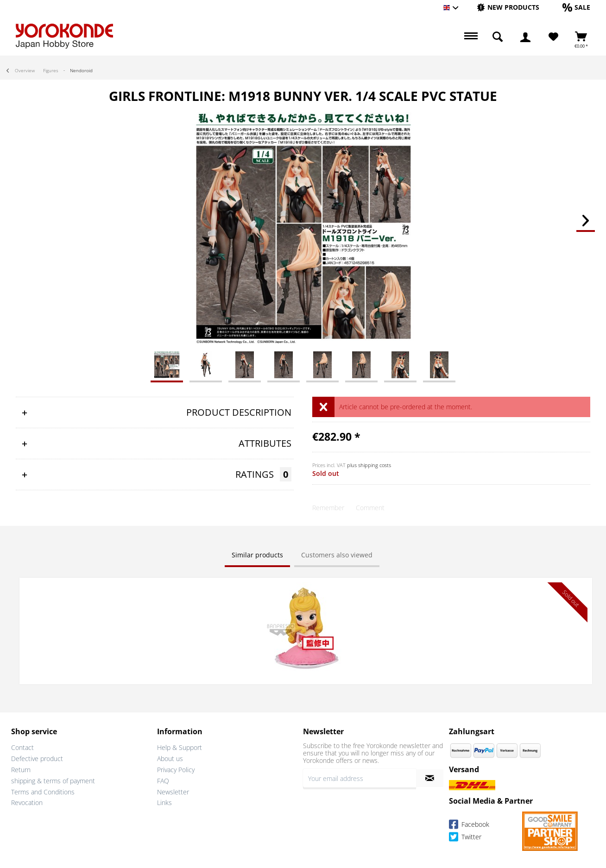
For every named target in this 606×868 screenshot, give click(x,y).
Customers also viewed (337, 555)
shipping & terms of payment (53, 779)
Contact (22, 746)
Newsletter (173, 790)
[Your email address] (360, 777)
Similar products (257, 555)
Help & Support (180, 746)
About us (170, 758)
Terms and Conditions (43, 790)
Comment (370, 508)
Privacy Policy (176, 769)
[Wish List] (553, 37)
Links (164, 802)
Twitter (465, 837)
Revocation (27, 802)
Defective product (37, 758)
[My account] (525, 37)
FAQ (163, 779)
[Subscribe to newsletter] (430, 777)
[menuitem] (508, 8)
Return (21, 769)
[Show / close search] (498, 37)
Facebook (469, 824)
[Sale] (576, 7)
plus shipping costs (369, 465)
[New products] (508, 7)
